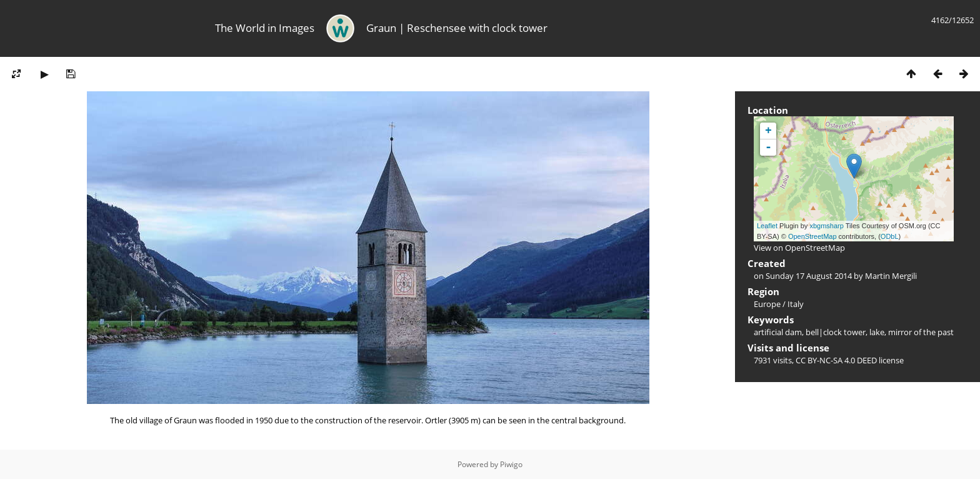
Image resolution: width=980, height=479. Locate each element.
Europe (767, 304)
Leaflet (767, 226)
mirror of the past (921, 332)
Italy (796, 304)
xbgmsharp (826, 226)
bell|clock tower (836, 332)
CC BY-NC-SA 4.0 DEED (836, 360)
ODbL (890, 236)
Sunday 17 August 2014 (809, 276)
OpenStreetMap (812, 236)
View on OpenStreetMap (799, 248)
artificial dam (778, 332)
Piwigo (511, 464)
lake (877, 332)
